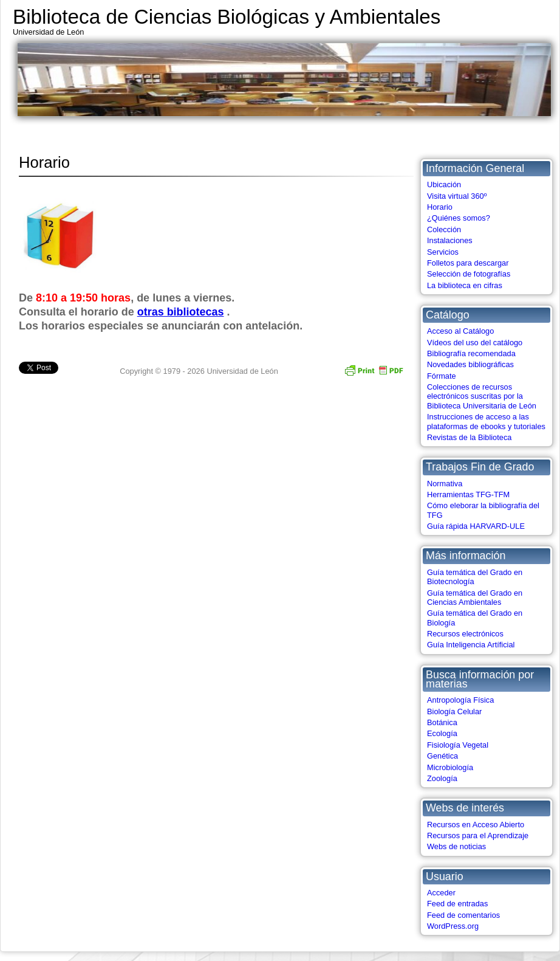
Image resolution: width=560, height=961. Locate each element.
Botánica (442, 722)
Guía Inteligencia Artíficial (471, 645)
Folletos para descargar (468, 263)
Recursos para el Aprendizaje (478, 835)
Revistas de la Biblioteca (469, 437)
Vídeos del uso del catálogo (475, 343)
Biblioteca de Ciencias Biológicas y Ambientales (227, 17)
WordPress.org (453, 926)
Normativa (445, 484)
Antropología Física (460, 700)
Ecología (442, 733)
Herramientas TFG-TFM (468, 494)
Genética (442, 756)
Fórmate (442, 376)
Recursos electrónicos (465, 634)
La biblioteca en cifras (465, 285)
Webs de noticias (456, 846)
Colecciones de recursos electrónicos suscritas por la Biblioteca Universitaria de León (482, 396)
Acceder (441, 893)
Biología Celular (454, 711)
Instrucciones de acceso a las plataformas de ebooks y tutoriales (486, 421)
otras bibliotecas (181, 312)
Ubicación (444, 184)
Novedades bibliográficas (470, 364)
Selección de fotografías (469, 274)
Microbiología (450, 767)
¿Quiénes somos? (459, 218)
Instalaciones (450, 240)
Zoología (442, 778)
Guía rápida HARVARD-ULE (476, 526)
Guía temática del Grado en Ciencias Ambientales (475, 598)
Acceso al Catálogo (460, 331)
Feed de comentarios (463, 915)
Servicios (443, 252)
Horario (440, 207)
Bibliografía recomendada (471, 353)
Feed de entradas (457, 904)
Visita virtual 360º (457, 196)
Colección (444, 229)
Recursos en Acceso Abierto (476, 825)
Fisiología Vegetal (458, 745)
